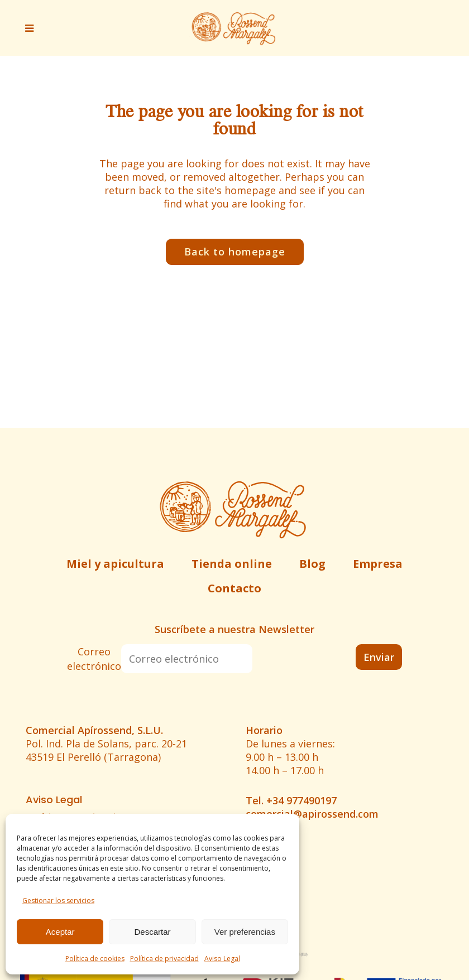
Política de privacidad (164, 959)
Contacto (234, 588)
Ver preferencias (245, 932)
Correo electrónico (94, 659)
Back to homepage (235, 252)
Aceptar (60, 932)
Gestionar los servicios (58, 901)
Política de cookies (95, 959)
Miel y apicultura (115, 564)
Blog (312, 564)
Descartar (152, 932)
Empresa (378, 564)
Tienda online (232, 564)
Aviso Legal (222, 959)
